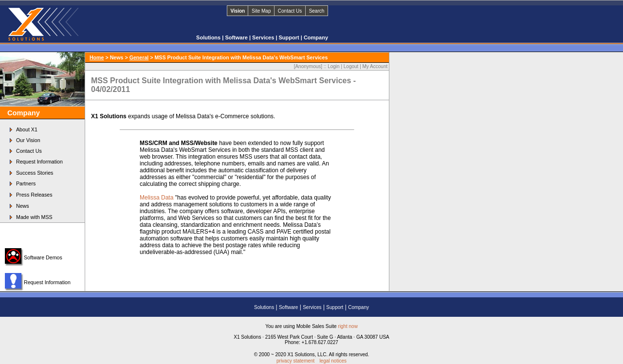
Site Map (261, 11)
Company (316, 37)
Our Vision (28, 140)
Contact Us (290, 11)
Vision (238, 11)
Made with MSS (34, 217)
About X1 (27, 129)
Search (317, 11)
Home (97, 57)
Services (264, 37)
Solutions (209, 37)
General (139, 57)
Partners (26, 183)
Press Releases (34, 195)
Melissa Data (156, 198)
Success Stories (35, 173)
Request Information (39, 162)
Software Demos (43, 257)
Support (290, 37)
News (23, 206)
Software (237, 37)
